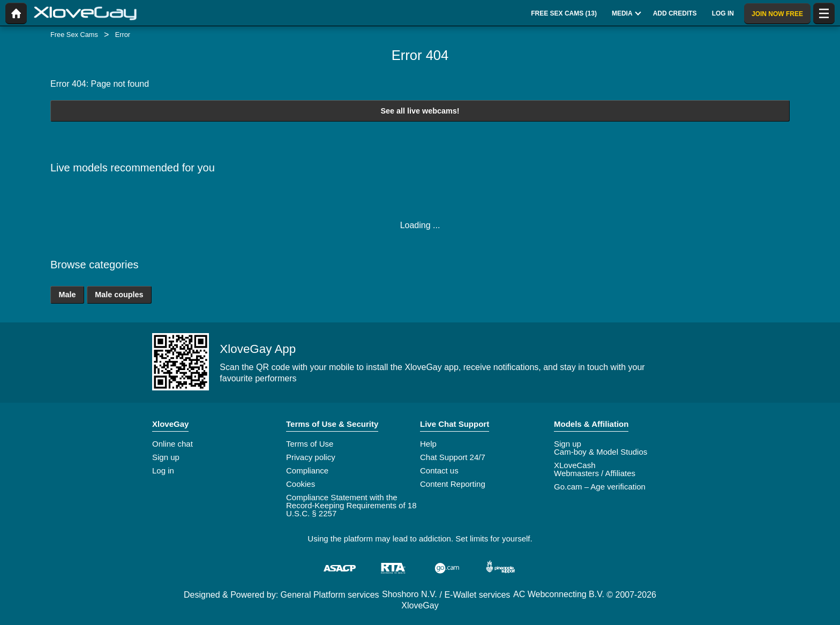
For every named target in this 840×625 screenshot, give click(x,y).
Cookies (301, 484)
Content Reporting (453, 484)
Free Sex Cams (74, 35)
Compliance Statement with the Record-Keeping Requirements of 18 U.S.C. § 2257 (351, 505)
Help (428, 444)
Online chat (172, 444)
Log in (163, 470)
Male (67, 295)
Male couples (119, 295)
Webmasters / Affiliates (595, 473)
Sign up (166, 457)
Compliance (307, 470)
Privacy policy (311, 457)
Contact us (439, 470)
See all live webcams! (420, 111)
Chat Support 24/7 (453, 457)
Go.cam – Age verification (600, 487)
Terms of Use (310, 444)
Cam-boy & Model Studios (601, 452)
